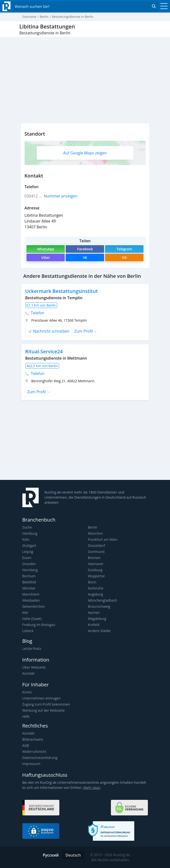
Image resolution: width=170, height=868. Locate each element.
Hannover (96, 564)
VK (85, 257)
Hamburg (30, 533)
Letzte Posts (32, 649)
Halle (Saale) (32, 619)
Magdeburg (97, 619)
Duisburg (95, 570)
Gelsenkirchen (34, 606)
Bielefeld (29, 582)
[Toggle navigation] (163, 6)
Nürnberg (30, 570)
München (96, 533)
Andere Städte (99, 631)
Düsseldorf (97, 546)
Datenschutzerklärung (40, 758)
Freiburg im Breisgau (39, 625)
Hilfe (26, 716)
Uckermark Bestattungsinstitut (62, 291)
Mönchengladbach (103, 600)
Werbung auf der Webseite (44, 710)
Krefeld (94, 625)
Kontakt (29, 673)
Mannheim (31, 594)
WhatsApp (46, 249)
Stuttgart (29, 546)
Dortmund (96, 552)
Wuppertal (96, 576)
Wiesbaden (31, 600)
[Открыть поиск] (85, 6)
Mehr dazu (92, 788)
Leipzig (28, 552)
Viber (46, 257)
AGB (26, 745)
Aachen (94, 612)
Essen (27, 558)
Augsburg (96, 594)
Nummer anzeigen (61, 196)
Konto (27, 692)
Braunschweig (99, 606)
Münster (29, 588)
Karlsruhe (96, 588)
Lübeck (28, 631)
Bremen (94, 558)
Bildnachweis (33, 739)
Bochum (29, 576)
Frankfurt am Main (103, 539)
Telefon (35, 313)
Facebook (85, 249)
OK (124, 257)
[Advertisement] (85, 442)
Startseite (29, 17)
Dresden (29, 564)
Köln (26, 539)
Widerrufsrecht (34, 751)
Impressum (31, 764)
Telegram (124, 249)
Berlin (93, 527)
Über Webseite (34, 667)
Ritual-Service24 (44, 351)
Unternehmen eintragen (42, 698)
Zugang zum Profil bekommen (46, 704)
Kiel (25, 612)
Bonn (92, 582)
